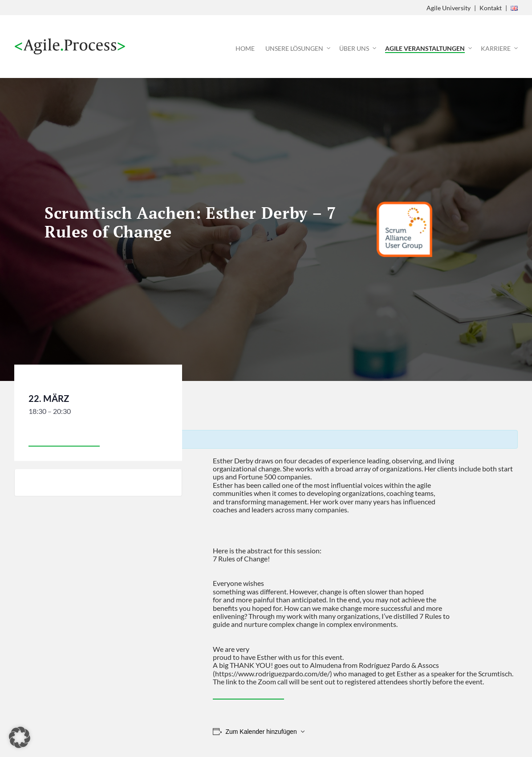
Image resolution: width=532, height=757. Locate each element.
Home (245, 48)
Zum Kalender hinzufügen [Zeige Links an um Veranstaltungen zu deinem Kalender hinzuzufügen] (261, 732)
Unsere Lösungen (294, 48)
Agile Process (70, 47)
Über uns (354, 48)
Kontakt (491, 8)
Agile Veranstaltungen (425, 48)
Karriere (496, 48)
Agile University (449, 8)
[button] (20, 737)
